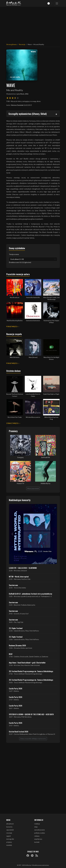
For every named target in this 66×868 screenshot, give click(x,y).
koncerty (9, 827)
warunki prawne (40, 830)
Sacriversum (13, 585)
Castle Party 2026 (16, 688)
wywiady (9, 845)
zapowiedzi (10, 830)
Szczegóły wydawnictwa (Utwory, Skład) (28, 114)
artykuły (9, 842)
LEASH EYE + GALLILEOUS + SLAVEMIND (23, 568)
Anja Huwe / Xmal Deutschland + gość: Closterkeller (27, 663)
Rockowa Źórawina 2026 (17, 645)
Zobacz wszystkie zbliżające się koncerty (33, 739)
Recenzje (22, 44)
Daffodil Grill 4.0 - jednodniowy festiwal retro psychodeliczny (31, 594)
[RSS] (37, 856)
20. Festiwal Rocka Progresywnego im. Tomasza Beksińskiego (31, 671)
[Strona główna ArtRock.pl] (14, 3)
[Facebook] (28, 856)
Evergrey (21, 457)
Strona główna (11, 44)
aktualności (10, 824)
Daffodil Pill (46, 457)
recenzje (9, 833)
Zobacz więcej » (13, 423)
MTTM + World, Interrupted (19, 577)
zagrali (8, 836)
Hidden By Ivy (46, 483)
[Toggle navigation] (57, 3)
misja (36, 827)
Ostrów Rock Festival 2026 (19, 732)
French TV (21, 483)
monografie (10, 839)
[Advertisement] (33, 24)
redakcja (37, 824)
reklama (37, 836)
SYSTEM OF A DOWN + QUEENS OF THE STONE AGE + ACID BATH (31, 714)
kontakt (37, 842)
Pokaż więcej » (12, 327)
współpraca (38, 839)
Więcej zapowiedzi (33, 488)
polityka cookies (40, 833)
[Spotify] (32, 856)
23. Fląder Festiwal (16, 628)
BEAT (11, 654)
